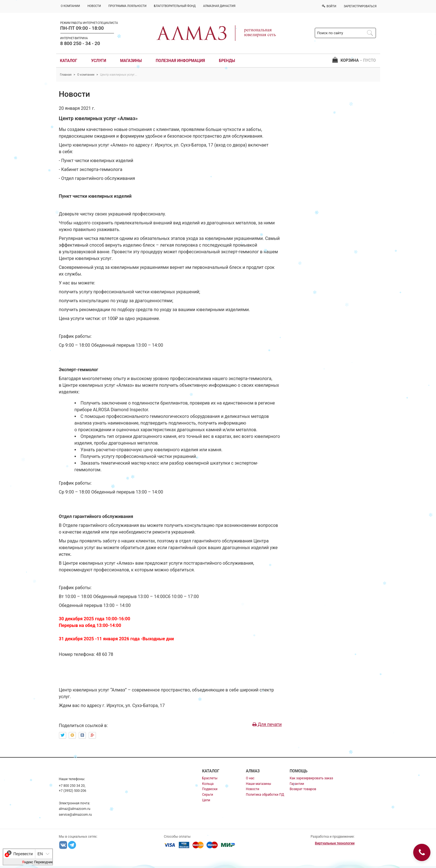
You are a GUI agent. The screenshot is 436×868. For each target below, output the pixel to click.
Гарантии (297, 784)
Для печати (267, 724)
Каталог (69, 61)
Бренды (227, 61)
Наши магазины (258, 784)
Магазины (131, 61)
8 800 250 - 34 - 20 (80, 43)
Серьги (208, 795)
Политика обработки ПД (265, 795)
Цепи (206, 800)
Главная (66, 75)
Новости (252, 789)
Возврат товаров (303, 789)
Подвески (210, 789)
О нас (250, 778)
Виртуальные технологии (335, 843)
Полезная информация (180, 61)
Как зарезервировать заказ (311, 778)
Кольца (208, 784)
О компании (86, 75)
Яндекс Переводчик (37, 862)
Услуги (99, 61)
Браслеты (210, 778)
